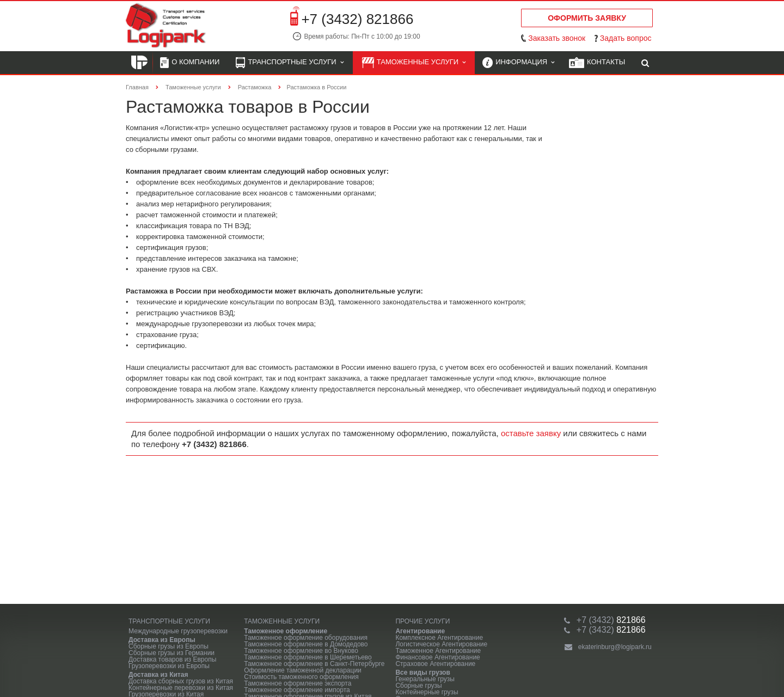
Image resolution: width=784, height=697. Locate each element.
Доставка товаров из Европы (172, 659)
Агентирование (420, 631)
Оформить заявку (587, 18)
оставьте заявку (531, 433)
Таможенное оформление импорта (297, 690)
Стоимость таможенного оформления (301, 677)
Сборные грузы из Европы (169, 646)
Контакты (597, 63)
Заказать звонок (557, 38)
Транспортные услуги (289, 63)
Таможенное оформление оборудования (306, 638)
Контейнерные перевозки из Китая (181, 688)
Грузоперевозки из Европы (169, 666)
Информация (518, 63)
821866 (611, 620)
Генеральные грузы (425, 679)
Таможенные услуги (414, 63)
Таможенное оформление (286, 631)
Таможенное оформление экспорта (298, 683)
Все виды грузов (422, 672)
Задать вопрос (626, 38)
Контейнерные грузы (427, 692)
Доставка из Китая (158, 675)
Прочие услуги (422, 621)
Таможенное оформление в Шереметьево (308, 657)
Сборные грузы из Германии (171, 653)
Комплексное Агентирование (439, 638)
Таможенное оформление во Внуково (301, 651)
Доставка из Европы (162, 640)
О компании (190, 63)
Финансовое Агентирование (437, 657)
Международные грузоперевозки (178, 631)
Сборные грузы (418, 686)
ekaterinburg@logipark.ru (615, 647)
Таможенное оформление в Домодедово (306, 644)
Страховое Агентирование (435, 664)
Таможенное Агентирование (438, 651)
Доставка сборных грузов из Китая (181, 681)
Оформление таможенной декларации (303, 670)
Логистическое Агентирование (441, 644)
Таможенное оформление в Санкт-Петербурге (314, 664)
